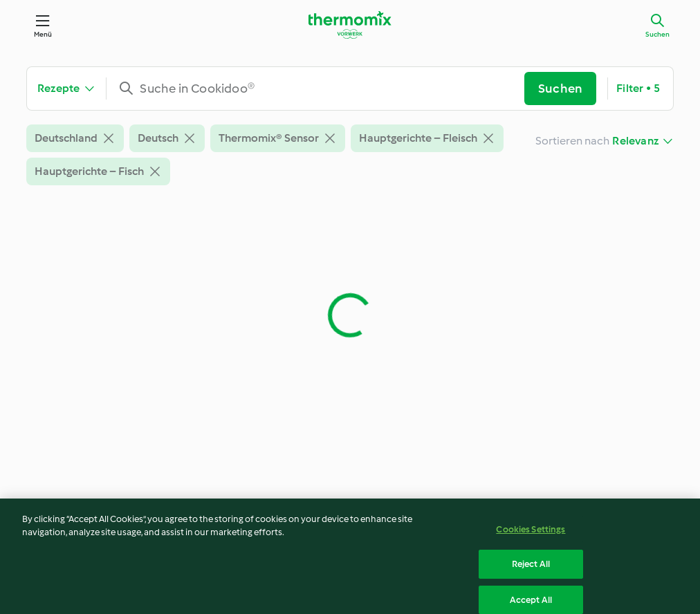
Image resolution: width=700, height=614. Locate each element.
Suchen (657, 34)
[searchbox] (321, 89)
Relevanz (635, 141)
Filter (638, 89)
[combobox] (321, 89)
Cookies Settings (531, 534)
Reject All (531, 569)
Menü (43, 34)
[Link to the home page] (350, 25)
